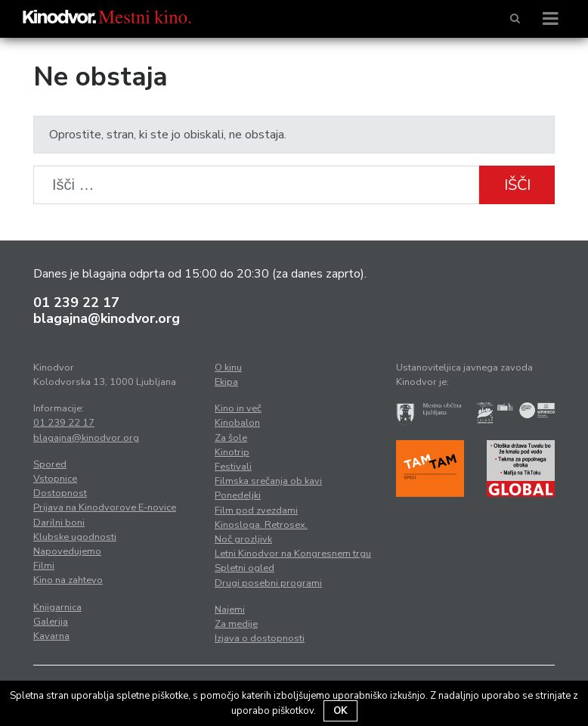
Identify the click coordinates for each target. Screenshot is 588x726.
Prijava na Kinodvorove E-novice (105, 507)
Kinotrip (232, 452)
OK (340, 711)
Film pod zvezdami (256, 510)
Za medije (236, 624)
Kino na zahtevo (68, 580)
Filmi (44, 566)
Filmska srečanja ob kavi (268, 481)
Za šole (231, 438)
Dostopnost (60, 493)
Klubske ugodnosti (75, 537)
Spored (50, 464)
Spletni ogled (244, 568)
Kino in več (238, 408)
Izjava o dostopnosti (260, 638)
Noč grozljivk (243, 539)
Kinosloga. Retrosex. (261, 525)
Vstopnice (55, 479)
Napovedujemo (67, 551)
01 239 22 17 (76, 302)
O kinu (228, 368)
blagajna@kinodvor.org (107, 318)
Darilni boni (59, 523)
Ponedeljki (238, 495)
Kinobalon (237, 423)
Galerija (51, 622)
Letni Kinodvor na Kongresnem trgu (293, 554)
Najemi (230, 610)
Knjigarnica (57, 607)
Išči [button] (517, 185)
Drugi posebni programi (268, 583)
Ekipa (226, 382)
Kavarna (51, 636)
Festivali (233, 467)
